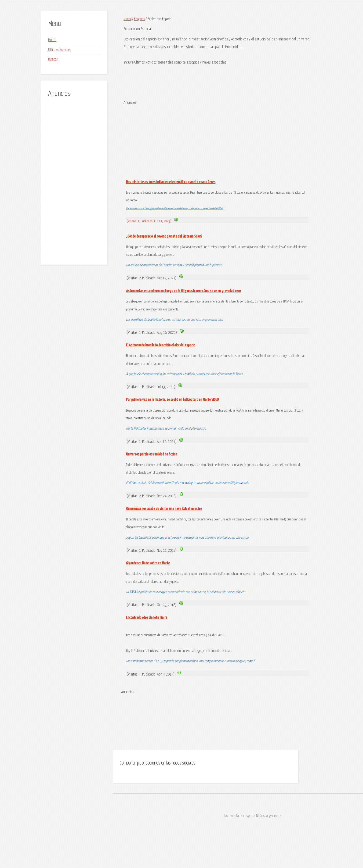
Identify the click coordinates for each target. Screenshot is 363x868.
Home (52, 40)
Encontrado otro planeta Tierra (147, 618)
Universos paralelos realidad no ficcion (152, 454)
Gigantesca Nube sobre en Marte (148, 563)
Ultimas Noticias (59, 50)
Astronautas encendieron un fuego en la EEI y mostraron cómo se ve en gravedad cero (183, 291)
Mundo (127, 19)
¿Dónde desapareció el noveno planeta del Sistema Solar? (164, 237)
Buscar (53, 59)
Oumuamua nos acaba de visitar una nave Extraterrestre (164, 509)
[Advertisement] (74, 176)
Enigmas (140, 19)
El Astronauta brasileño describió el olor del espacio (161, 345)
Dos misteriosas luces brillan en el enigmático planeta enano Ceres (171, 182)
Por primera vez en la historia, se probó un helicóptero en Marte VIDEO (172, 400)
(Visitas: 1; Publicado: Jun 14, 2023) (149, 221)
